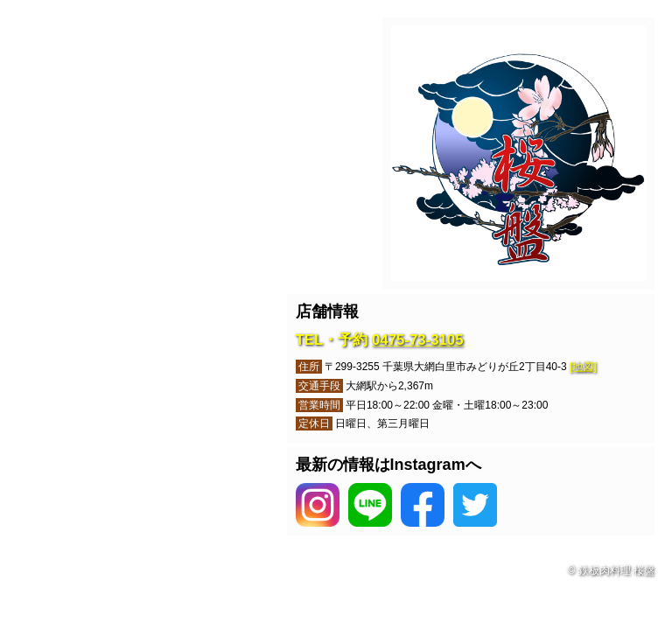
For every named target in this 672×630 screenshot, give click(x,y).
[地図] (583, 367)
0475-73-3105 (418, 340)
